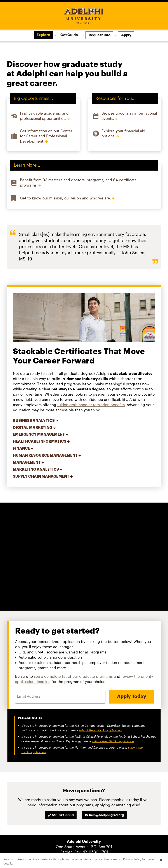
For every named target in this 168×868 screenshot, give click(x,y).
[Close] (161, 860)
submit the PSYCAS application (113, 741)
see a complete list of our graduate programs (73, 677)
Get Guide (69, 35)
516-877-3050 (63, 815)
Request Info (100, 35)
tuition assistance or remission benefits (91, 405)
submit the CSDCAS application (100, 730)
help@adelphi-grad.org (106, 815)
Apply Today (131, 697)
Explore (43, 35)
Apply (126, 35)
